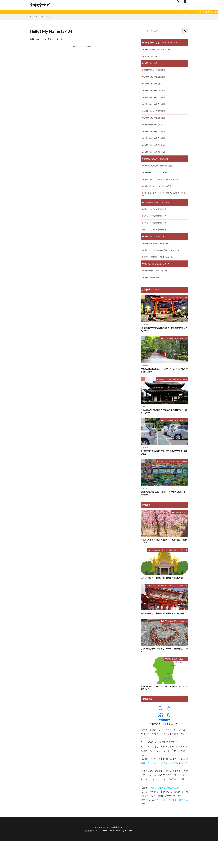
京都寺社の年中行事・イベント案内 (160, 50)
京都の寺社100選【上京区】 (157, 101)
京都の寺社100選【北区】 (156, 86)
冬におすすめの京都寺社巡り (157, 241)
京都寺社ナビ (40, 5)
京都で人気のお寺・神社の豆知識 (159, 166)
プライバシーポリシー (154, 57)
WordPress (131, 858)
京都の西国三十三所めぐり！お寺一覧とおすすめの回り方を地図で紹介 (164, 386)
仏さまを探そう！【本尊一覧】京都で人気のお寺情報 (164, 599)
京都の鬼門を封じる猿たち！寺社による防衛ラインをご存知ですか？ (164, 715)
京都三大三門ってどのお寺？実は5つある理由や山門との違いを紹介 (164, 428)
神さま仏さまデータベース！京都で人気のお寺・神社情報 (163, 204)
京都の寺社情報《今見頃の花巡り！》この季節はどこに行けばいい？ (164, 560)
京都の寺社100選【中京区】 (157, 108)
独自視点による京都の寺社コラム (159, 277)
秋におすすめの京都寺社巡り (157, 234)
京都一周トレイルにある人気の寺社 (160, 195)
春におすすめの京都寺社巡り (157, 220)
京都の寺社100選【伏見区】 (157, 137)
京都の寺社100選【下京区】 (157, 115)
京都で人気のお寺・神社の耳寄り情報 (161, 173)
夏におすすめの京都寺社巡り (157, 227)
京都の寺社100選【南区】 (156, 130)
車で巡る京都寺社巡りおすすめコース (161, 270)
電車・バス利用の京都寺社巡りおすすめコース (165, 263)
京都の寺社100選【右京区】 (157, 72)
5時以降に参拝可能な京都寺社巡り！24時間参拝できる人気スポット (164, 344)
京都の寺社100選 (152, 65)
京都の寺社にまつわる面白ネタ (158, 285)
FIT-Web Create (104, 858)
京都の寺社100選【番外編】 (157, 159)
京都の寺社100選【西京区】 (157, 123)
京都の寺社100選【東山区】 (157, 94)
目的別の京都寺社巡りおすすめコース (161, 256)
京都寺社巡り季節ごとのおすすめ (159, 212)
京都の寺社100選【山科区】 (157, 144)
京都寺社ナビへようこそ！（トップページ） (164, 43)
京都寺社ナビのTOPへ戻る (83, 46)
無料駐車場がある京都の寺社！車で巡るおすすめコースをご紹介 (164, 470)
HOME (35, 17)
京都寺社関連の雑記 (153, 292)
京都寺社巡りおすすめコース (157, 248)
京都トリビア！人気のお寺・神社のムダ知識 (164, 188)
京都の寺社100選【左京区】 (157, 79)
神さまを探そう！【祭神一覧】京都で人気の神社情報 (164, 637)
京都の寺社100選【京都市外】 (158, 151)
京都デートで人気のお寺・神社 (158, 180)
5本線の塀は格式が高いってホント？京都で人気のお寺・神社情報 (164, 512)
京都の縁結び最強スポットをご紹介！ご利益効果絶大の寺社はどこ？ (164, 676)
